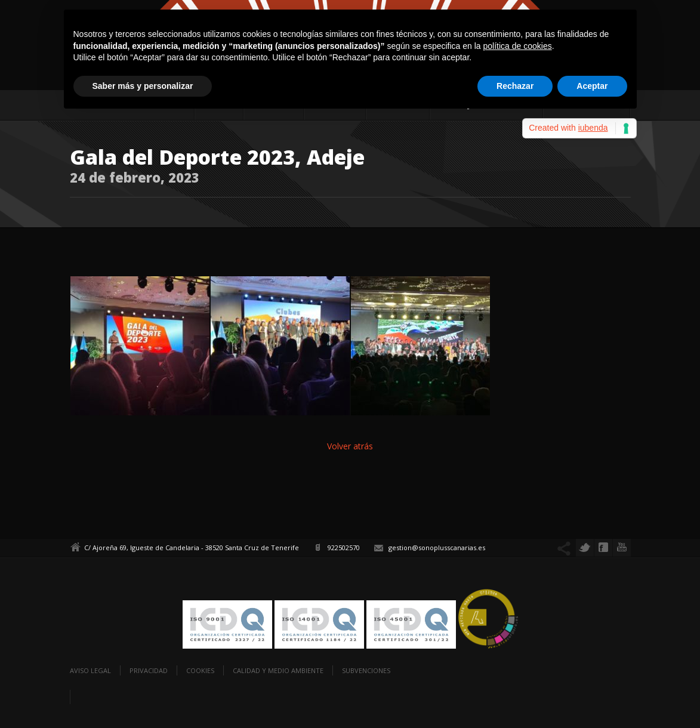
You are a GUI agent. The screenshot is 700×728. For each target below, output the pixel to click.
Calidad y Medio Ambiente (278, 670)
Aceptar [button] (592, 86)
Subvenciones (366, 670)
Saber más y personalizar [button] (143, 86)
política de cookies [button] (518, 46)
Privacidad (149, 670)
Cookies (200, 670)
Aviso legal (90, 670)
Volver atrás (350, 446)
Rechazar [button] (515, 86)
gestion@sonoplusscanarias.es (437, 547)
